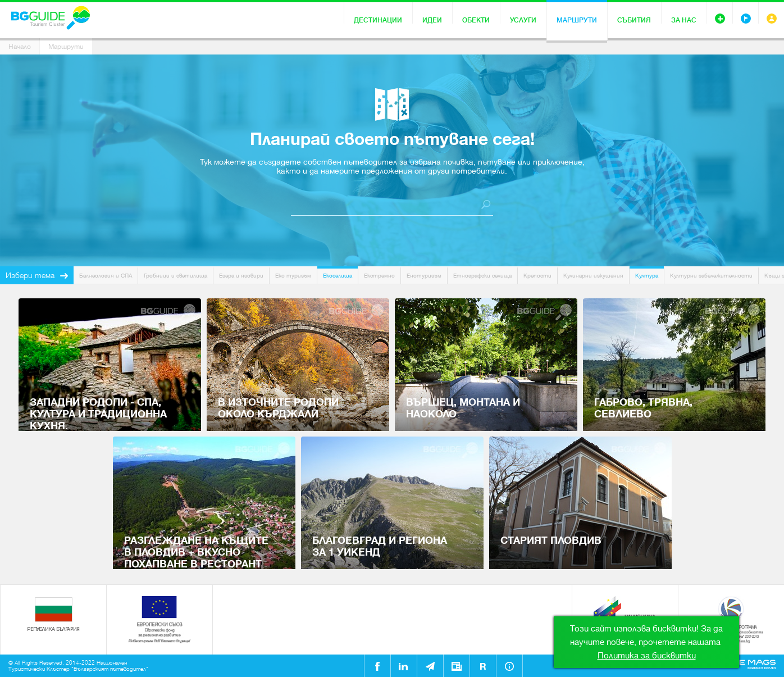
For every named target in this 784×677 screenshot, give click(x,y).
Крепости (537, 276)
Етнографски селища (482, 276)
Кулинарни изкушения (593, 276)
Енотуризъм (424, 276)
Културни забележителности (711, 276)
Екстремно (379, 276)
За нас (684, 20)
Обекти (476, 20)
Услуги (523, 20)
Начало (20, 47)
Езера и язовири (241, 276)
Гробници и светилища (176, 276)
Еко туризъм (293, 276)
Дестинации (378, 20)
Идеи (432, 20)
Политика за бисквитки (647, 656)
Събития (634, 20)
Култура (647, 276)
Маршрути (577, 20)
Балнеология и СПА (106, 276)
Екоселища (338, 276)
